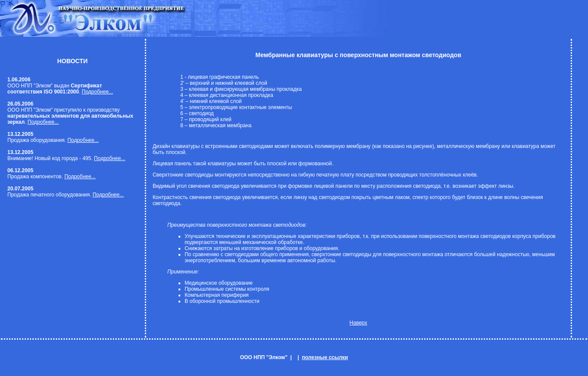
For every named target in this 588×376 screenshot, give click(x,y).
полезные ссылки (325, 357)
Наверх (358, 323)
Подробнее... (97, 92)
